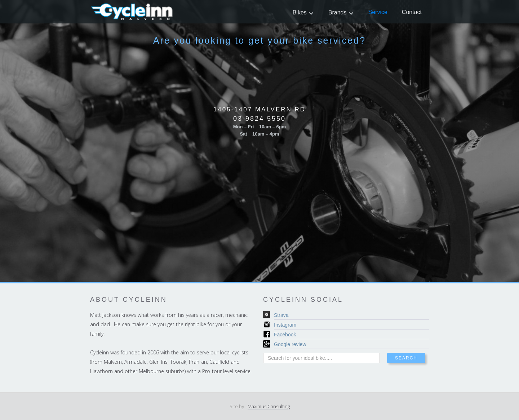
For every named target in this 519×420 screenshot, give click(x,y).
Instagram (285, 325)
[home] (132, 12)
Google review (290, 344)
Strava (281, 315)
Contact (412, 12)
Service (378, 12)
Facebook (285, 335)
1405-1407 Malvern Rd (259, 109)
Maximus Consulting (269, 406)
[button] (303, 12)
